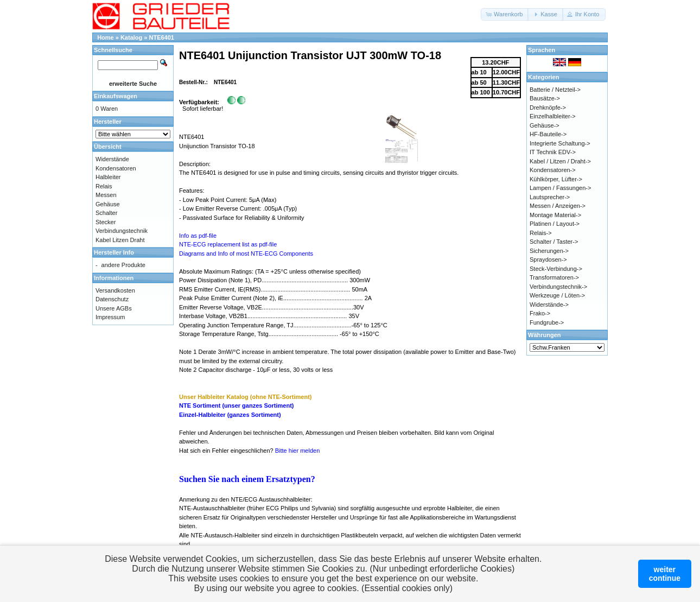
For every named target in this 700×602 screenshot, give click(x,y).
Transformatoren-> (554, 277)
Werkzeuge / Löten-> (557, 295)
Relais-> (541, 233)
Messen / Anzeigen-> (558, 206)
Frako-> (540, 313)
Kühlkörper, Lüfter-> (556, 179)
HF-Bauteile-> (548, 134)
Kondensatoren (116, 168)
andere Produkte (123, 265)
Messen (106, 195)
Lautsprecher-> (550, 197)
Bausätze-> (545, 98)
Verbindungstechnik (122, 231)
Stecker (106, 222)
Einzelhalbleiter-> (553, 116)
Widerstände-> (549, 305)
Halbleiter (108, 177)
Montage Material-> (555, 215)
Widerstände (112, 159)
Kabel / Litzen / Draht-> (560, 161)
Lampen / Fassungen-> (560, 188)
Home (106, 37)
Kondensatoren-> (553, 170)
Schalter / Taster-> (554, 242)
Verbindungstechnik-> (558, 287)
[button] (505, 14)
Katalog (131, 37)
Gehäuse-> (545, 125)
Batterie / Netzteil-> (555, 90)
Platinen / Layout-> (555, 224)
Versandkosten (115, 290)
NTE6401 (162, 37)
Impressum (110, 317)
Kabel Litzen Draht (120, 240)
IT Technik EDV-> (553, 152)
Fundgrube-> (547, 322)
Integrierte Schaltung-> (560, 143)
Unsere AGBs (114, 308)
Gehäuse (108, 204)
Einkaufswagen (116, 96)
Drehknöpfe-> (548, 107)
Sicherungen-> (549, 251)
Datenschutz (112, 299)
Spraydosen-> (548, 259)
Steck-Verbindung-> (556, 269)
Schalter (106, 213)
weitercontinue (665, 574)
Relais (104, 186)
